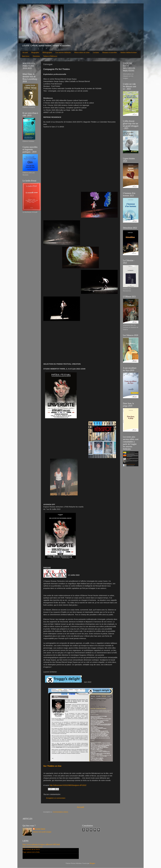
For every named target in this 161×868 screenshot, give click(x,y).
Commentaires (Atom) (60, 812)
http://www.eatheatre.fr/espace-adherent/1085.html (41, 844)
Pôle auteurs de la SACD (31, 849)
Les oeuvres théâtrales (63, 52)
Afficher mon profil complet (42, 832)
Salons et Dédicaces (50, 56)
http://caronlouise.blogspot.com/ (33, 847)
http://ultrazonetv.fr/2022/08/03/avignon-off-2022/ (68, 785)
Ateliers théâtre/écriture (129, 52)
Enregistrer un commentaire (56, 798)
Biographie (35, 52)
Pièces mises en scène (82, 52)
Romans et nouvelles (110, 52)
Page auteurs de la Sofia (31, 852)
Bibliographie (47, 52)
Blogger (92, 863)
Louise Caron (40, 829)
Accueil (25, 52)
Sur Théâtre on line (52, 766)
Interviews (26, 56)
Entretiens (36, 56)
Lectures (96, 52)
